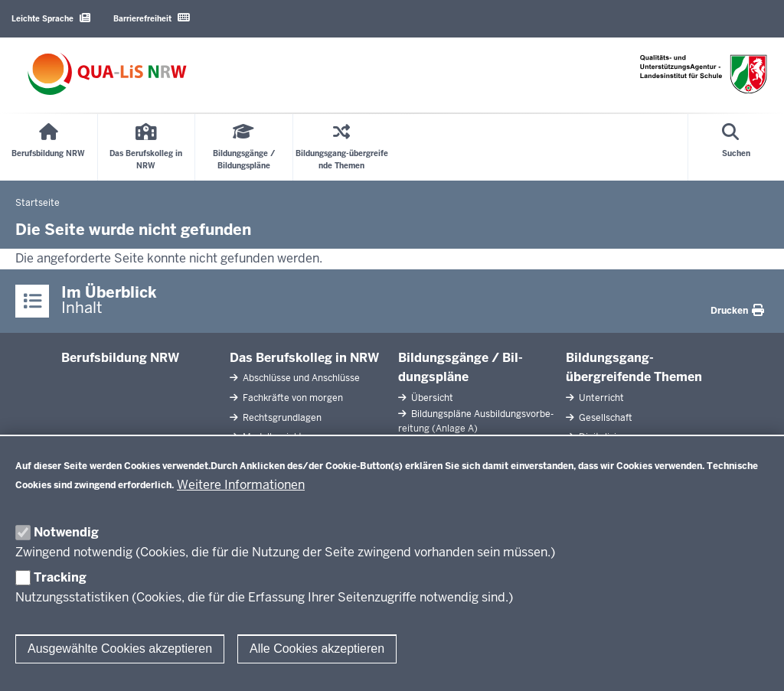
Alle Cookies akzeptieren (317, 649)
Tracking (60, 577)
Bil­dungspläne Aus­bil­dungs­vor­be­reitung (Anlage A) (476, 421)
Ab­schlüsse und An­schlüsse (300, 378)
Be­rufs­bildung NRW (120, 358)
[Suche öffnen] (736, 147)
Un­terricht (600, 398)
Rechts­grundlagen (281, 418)
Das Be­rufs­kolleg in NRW (304, 358)
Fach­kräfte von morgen (292, 398)
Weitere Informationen (241, 485)
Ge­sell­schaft (604, 418)
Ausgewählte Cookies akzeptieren (120, 649)
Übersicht (431, 398)
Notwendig (66, 532)
